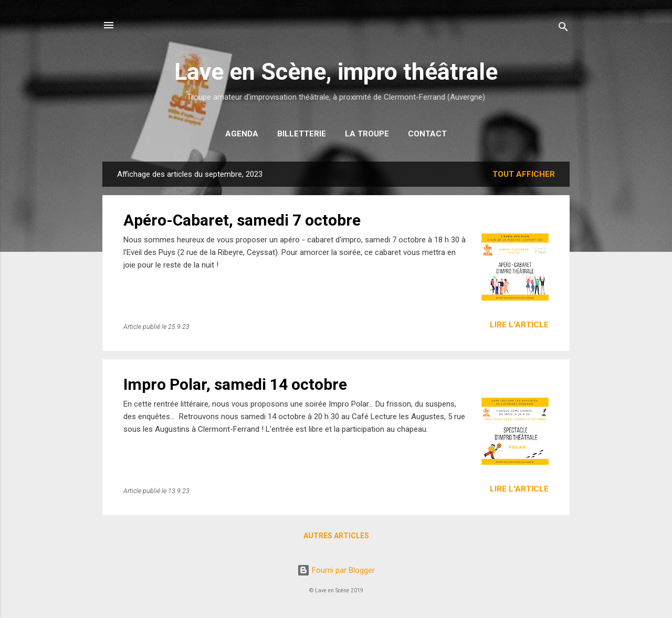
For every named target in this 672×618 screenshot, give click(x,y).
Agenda (242, 134)
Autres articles (336, 536)
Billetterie (302, 134)
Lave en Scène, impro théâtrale (336, 72)
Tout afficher (524, 174)
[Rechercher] (563, 29)
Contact (427, 134)
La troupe (367, 134)
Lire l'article (519, 325)
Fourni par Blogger (336, 570)
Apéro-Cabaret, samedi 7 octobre (242, 220)
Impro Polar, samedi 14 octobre (235, 384)
